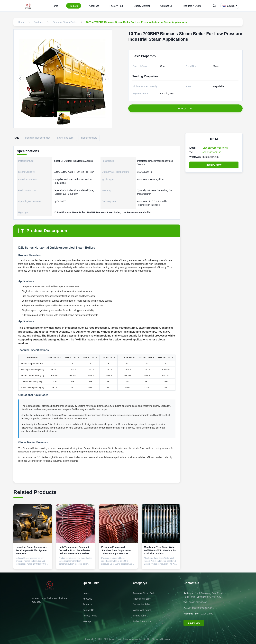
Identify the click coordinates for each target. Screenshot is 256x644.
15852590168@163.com (215, 148)
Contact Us (166, 6)
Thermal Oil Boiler (142, 599)
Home (55, 6)
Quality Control (142, 6)
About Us (94, 6)
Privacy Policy (90, 616)
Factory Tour (116, 6)
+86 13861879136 (212, 152)
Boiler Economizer (142, 621)
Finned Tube (139, 616)
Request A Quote (192, 6)
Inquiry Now (214, 165)
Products (74, 6)
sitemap (87, 621)
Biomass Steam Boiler (144, 593)
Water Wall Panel (142, 610)
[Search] (214, 6)
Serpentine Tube (142, 604)
